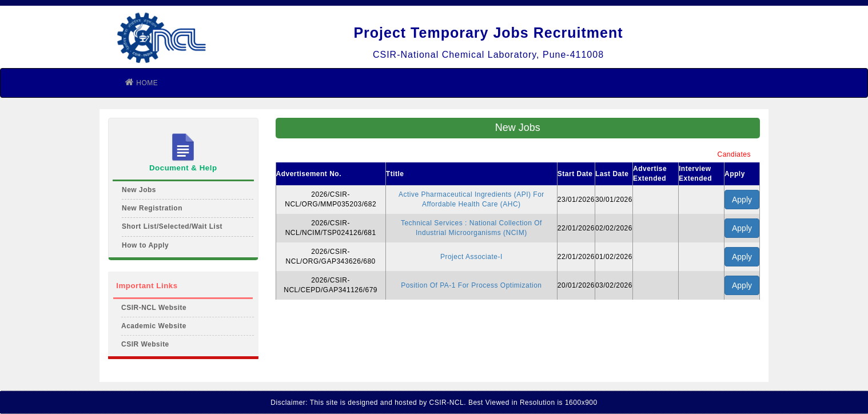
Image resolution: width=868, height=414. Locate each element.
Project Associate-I (471, 257)
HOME (142, 82)
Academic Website (154, 326)
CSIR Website (145, 344)
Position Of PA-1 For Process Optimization (471, 285)
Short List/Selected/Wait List (172, 226)
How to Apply (145, 245)
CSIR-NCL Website (154, 308)
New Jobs (139, 190)
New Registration (152, 208)
